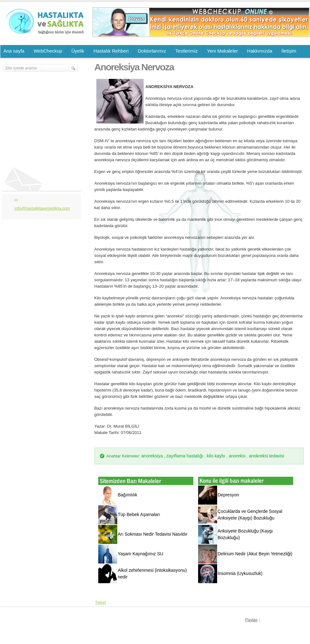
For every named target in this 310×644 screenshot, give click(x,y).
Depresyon (229, 495)
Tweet (101, 602)
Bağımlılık (128, 495)
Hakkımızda (260, 51)
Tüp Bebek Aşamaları (139, 514)
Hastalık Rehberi (111, 51)
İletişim (289, 51)
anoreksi (237, 456)
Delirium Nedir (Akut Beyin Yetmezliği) (255, 554)
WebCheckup (48, 51)
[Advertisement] (41, 110)
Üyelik (78, 51)
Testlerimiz (187, 51)
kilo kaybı (216, 456)
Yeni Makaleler (223, 51)
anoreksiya (152, 456)
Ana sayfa (14, 51)
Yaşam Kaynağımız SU (141, 554)
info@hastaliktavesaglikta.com (42, 208)
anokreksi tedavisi (266, 456)
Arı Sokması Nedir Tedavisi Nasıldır (153, 534)
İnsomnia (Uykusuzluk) (240, 573)
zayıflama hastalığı (185, 456)
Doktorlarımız (152, 51)
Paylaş (252, 620)
